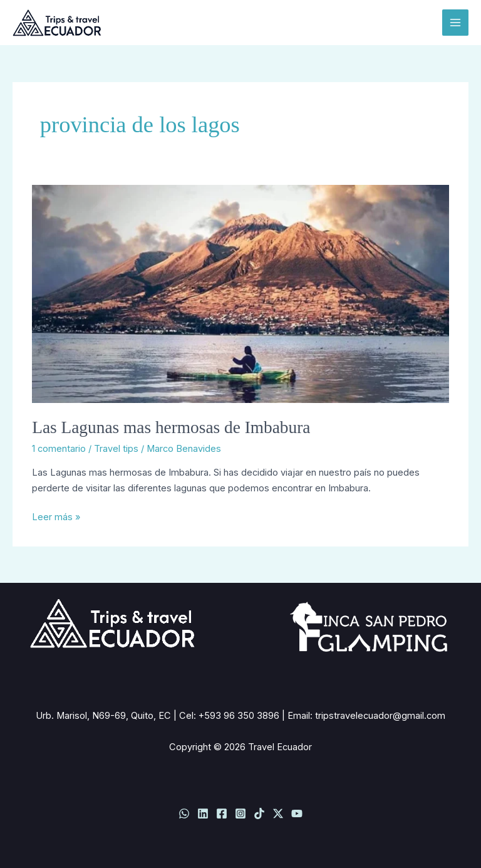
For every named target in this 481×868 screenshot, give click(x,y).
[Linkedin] (203, 813)
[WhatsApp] (184, 813)
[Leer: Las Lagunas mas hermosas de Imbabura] (240, 293)
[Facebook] (222, 813)
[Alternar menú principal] (455, 23)
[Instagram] (240, 813)
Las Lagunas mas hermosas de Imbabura (171, 427)
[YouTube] (297, 813)
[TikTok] (259, 813)
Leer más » (56, 516)
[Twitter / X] (278, 813)
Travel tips (116, 449)
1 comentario (59, 449)
